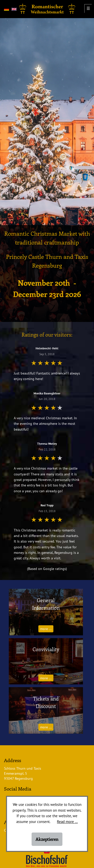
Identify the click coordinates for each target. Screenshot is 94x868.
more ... (46, 629)
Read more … (67, 822)
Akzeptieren (47, 839)
